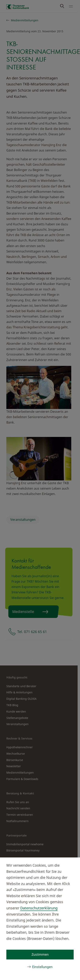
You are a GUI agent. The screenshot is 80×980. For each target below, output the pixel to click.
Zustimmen (40, 954)
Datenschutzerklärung (39, 908)
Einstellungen (42, 967)
